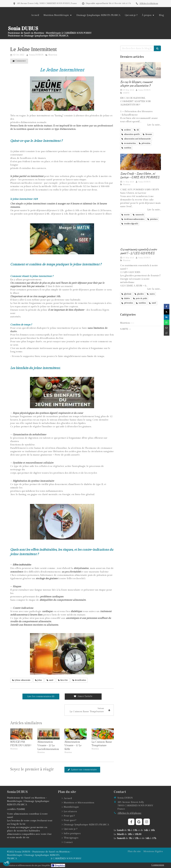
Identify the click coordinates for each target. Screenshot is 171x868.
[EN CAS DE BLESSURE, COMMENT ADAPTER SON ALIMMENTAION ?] (141, 70)
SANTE (124, 329)
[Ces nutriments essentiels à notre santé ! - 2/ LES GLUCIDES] (141, 238)
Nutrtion (125, 323)
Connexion (158, 865)
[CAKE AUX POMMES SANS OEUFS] (141, 162)
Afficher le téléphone (149, 3)
